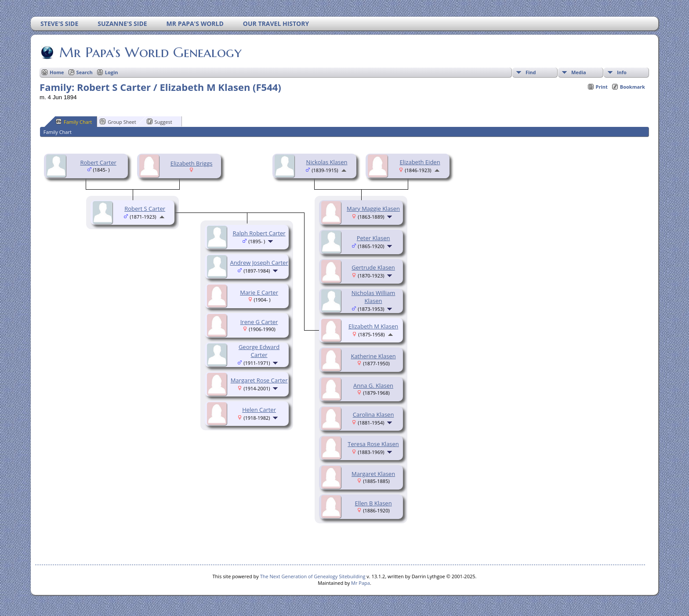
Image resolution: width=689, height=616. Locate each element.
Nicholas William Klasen (374, 297)
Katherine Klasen (373, 356)
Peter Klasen (374, 238)
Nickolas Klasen (327, 162)
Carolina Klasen (374, 414)
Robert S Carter (145, 209)
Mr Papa (361, 583)
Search (85, 72)
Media (579, 72)
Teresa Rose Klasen (373, 444)
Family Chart (74, 122)
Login (112, 72)
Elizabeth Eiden (420, 162)
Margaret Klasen (373, 474)
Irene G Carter (259, 322)
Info (622, 72)
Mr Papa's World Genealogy (150, 52)
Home (57, 72)
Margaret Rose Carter (259, 380)
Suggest (160, 122)
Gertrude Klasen (373, 267)
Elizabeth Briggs (192, 163)
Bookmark (633, 87)
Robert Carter (98, 162)
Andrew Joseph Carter (259, 263)
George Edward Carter (259, 351)
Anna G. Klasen (373, 385)
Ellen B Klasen (374, 503)
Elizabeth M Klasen (373, 326)
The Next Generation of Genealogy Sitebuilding (313, 576)
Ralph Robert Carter (259, 233)
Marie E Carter (259, 292)
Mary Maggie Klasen (373, 209)
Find (531, 72)
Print (602, 87)
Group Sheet (118, 122)
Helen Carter (259, 410)
